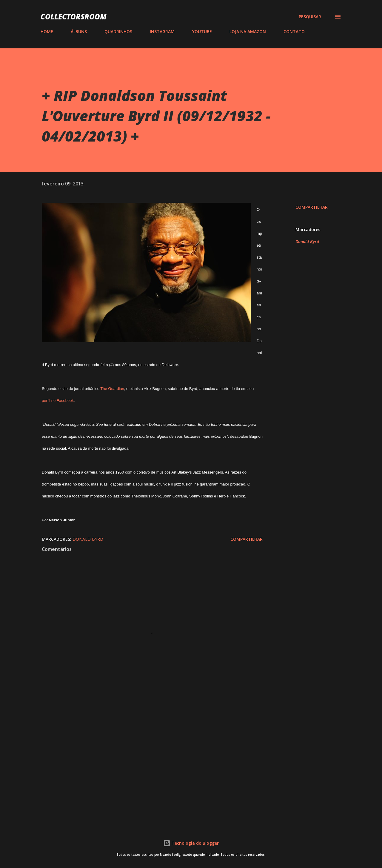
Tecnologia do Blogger (191, 843)
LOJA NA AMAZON (248, 32)
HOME (47, 32)
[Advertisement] (143, 749)
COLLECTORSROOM (74, 17)
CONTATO (294, 32)
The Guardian (112, 389)
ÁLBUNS (79, 32)
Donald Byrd (307, 241)
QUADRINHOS (118, 32)
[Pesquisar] (310, 17)
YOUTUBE (202, 32)
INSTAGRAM (162, 32)
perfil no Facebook (58, 401)
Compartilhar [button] (312, 207)
